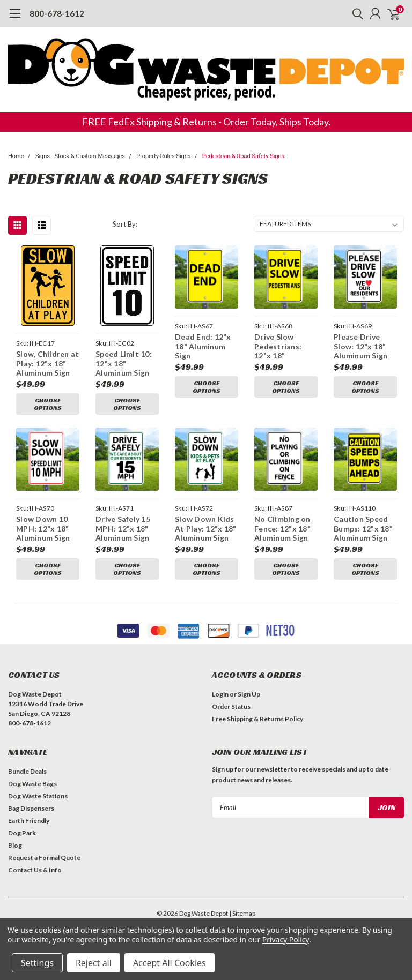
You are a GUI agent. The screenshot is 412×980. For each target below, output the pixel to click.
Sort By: (125, 224)
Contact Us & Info (35, 870)
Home (16, 156)
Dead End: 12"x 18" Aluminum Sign (203, 346)
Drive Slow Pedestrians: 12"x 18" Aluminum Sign (281, 346)
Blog (15, 845)
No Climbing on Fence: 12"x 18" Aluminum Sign (282, 528)
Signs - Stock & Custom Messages (80, 156)
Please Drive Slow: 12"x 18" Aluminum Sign (360, 346)
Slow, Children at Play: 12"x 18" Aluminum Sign (47, 363)
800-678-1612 (57, 13)
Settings (37, 963)
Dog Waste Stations (38, 796)
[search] (355, 13)
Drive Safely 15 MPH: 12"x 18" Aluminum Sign (123, 528)
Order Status (231, 706)
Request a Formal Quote (44, 858)
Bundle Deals (27, 771)
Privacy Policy (286, 940)
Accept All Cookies (170, 963)
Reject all (94, 963)
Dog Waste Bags (32, 784)
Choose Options (48, 404)
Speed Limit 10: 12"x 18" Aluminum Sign (124, 363)
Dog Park (22, 833)
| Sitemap (242, 913)
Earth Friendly (29, 821)
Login (220, 694)
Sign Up (249, 694)
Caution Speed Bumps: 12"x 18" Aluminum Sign (363, 528)
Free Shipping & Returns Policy (257, 719)
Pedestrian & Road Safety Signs (243, 156)
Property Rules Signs (163, 156)
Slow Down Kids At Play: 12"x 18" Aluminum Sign (205, 528)
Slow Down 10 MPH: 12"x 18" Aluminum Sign (43, 528)
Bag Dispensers (31, 808)
